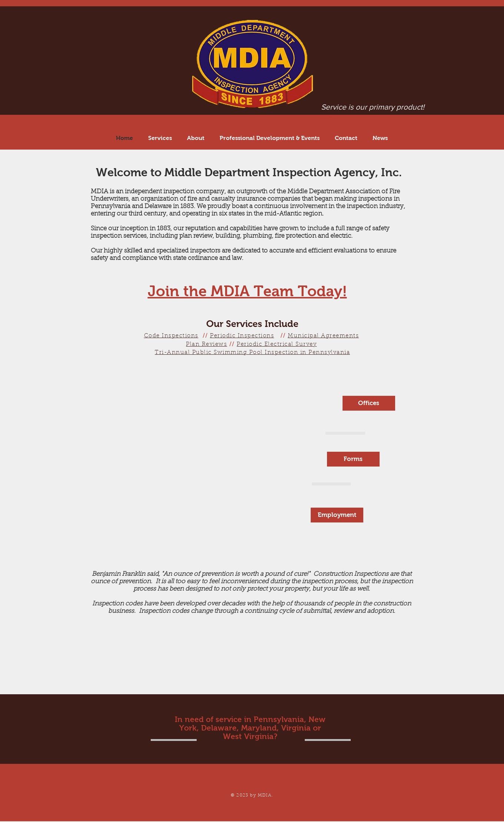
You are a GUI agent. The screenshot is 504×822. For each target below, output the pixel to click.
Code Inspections (171, 336)
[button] (270, 138)
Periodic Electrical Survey (277, 345)
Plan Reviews (206, 345)
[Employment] (337, 515)
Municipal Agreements (323, 336)
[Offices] (369, 403)
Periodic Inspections (242, 336)
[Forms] (353, 459)
